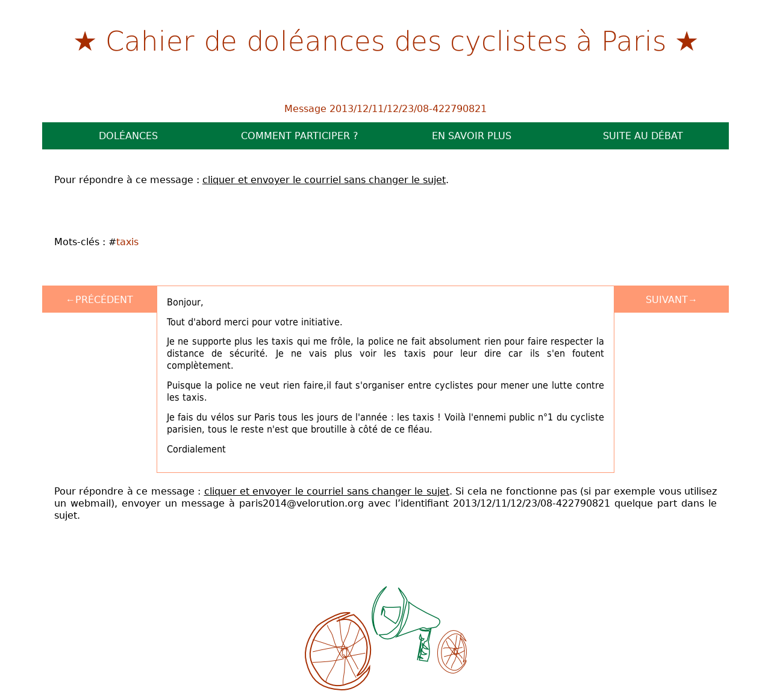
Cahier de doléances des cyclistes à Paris (386, 40)
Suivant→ (672, 299)
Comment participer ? (300, 136)
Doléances (128, 136)
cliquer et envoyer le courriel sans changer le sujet (324, 180)
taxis (127, 242)
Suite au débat (643, 136)
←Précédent (99, 299)
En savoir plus (472, 136)
